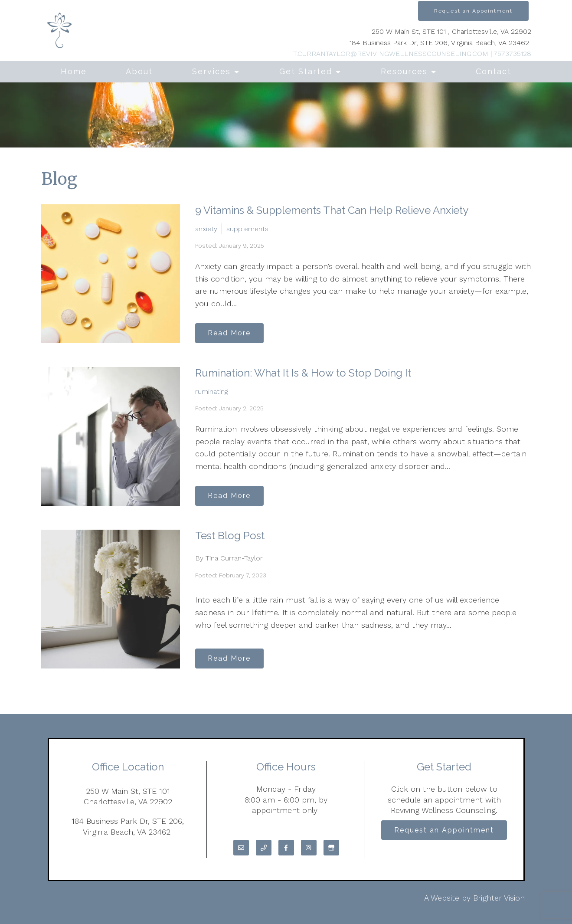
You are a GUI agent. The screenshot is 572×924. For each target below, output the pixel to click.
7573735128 (512, 54)
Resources (404, 71)
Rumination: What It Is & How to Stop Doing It (303, 373)
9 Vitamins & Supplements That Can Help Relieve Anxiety (332, 210)
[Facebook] (286, 848)
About (139, 71)
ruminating (212, 391)
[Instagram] (309, 848)
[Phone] (264, 848)
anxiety (206, 228)
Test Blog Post (230, 536)
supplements (247, 228)
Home (74, 71)
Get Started (306, 71)
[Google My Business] (331, 848)
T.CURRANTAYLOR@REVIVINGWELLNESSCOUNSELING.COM (391, 54)
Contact (494, 71)
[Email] (241, 848)
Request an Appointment (473, 11)
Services (211, 71)
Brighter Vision (499, 898)
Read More (233, 332)
